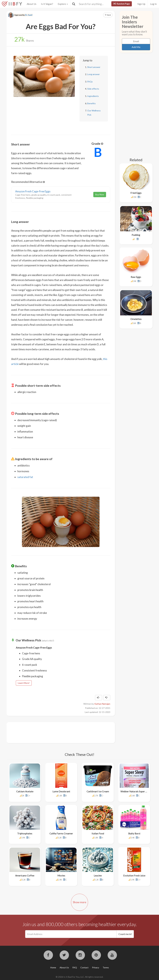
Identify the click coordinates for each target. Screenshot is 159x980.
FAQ (75, 967)
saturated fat (25, 477)
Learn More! (24, 683)
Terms (106, 967)
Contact (84, 967)
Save (108, 15)
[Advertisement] (68, 732)
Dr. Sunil (29, 15)
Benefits (91, 103)
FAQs (90, 82)
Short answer (94, 67)
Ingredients (93, 96)
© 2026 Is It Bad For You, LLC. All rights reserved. (79, 977)
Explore (63, 4)
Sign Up (141, 4)
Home (53, 967)
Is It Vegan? (47, 4)
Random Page (122, 4)
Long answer (93, 74)
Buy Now (100, 194)
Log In (153, 4)
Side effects (93, 89)
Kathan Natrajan (102, 704)
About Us (32, 4)
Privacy (96, 967)
